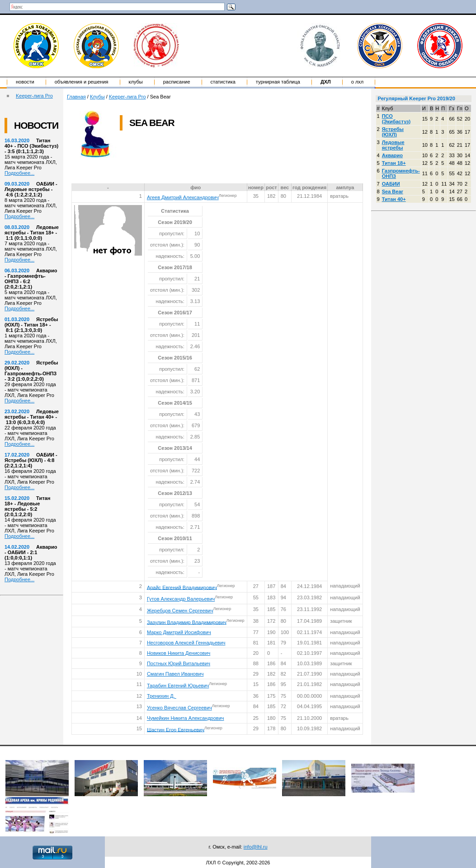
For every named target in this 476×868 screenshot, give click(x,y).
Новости (25, 82)
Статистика (223, 82)
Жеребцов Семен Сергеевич (180, 611)
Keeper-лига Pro (34, 96)
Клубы (136, 82)
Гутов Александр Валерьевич (181, 599)
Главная (76, 97)
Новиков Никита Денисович (179, 653)
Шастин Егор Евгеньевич (176, 729)
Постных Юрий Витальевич (179, 663)
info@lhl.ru (256, 847)
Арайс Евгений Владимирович (182, 587)
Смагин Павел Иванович (175, 674)
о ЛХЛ (358, 82)
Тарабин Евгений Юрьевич (178, 686)
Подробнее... (19, 173)
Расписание (177, 82)
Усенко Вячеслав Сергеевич (179, 708)
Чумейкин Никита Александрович (186, 718)
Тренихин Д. (162, 696)
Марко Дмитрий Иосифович (179, 632)
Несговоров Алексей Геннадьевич (186, 643)
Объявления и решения (82, 82)
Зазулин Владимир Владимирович (187, 622)
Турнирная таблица (278, 82)
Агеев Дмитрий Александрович (183, 197)
